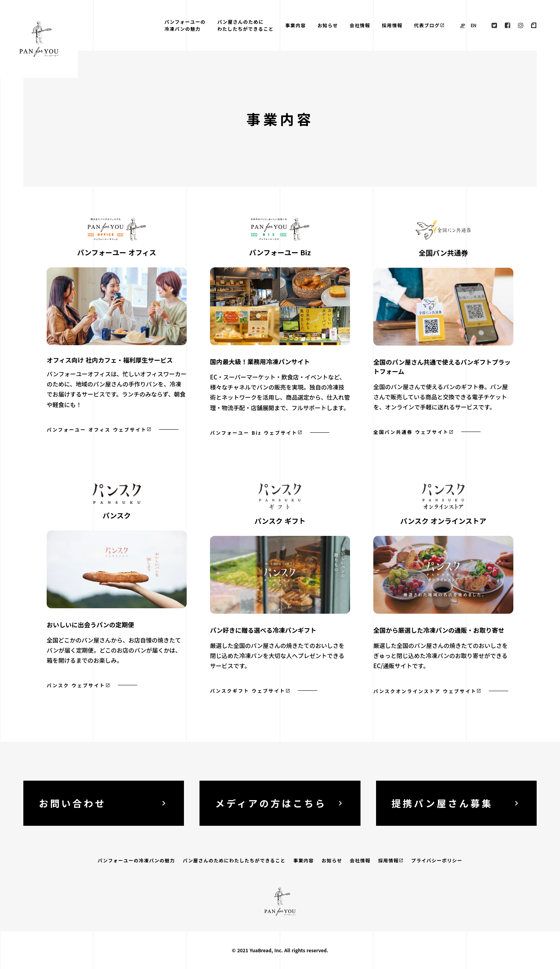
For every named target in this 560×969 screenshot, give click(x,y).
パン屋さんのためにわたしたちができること (246, 25)
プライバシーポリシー (437, 860)
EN (473, 25)
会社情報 (360, 25)
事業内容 (296, 25)
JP (462, 25)
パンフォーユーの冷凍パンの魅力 (185, 25)
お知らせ (328, 25)
